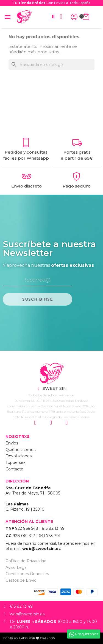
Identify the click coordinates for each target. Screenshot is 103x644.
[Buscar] (51, 65)
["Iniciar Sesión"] (74, 17)
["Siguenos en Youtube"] (67, 423)
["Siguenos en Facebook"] (51, 423)
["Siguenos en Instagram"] (36, 423)
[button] (53, 17)
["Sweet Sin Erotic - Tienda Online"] (51, 374)
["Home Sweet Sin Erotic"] (24, 17)
